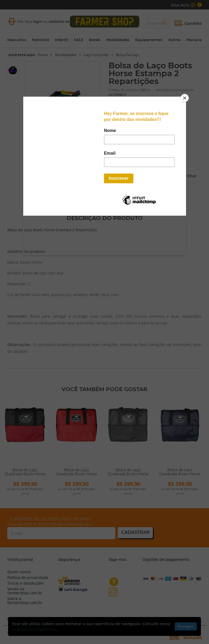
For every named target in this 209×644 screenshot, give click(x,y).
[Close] (185, 98)
